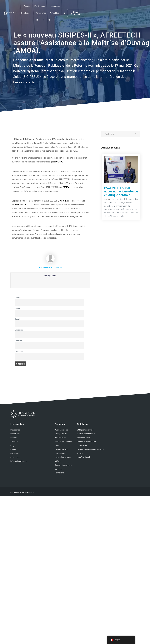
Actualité (14, 442)
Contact (14, 438)
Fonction (18, 341)
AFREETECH (28, 205)
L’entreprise (15, 430)
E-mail (17, 319)
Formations (59, 473)
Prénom (18, 297)
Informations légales (19, 461)
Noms (17, 308)
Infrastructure (60, 438)
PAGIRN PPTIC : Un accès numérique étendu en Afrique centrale (121, 191)
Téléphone (19, 352)
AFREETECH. (30, 492)
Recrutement (15, 457)
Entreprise (19, 330)
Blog (12, 445)
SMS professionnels (85, 430)
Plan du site (15, 434)
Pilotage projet (61, 434)
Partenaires (15, 453)
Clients (13, 449)
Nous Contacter (131, 9)
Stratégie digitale (84, 457)
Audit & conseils (61, 430)
